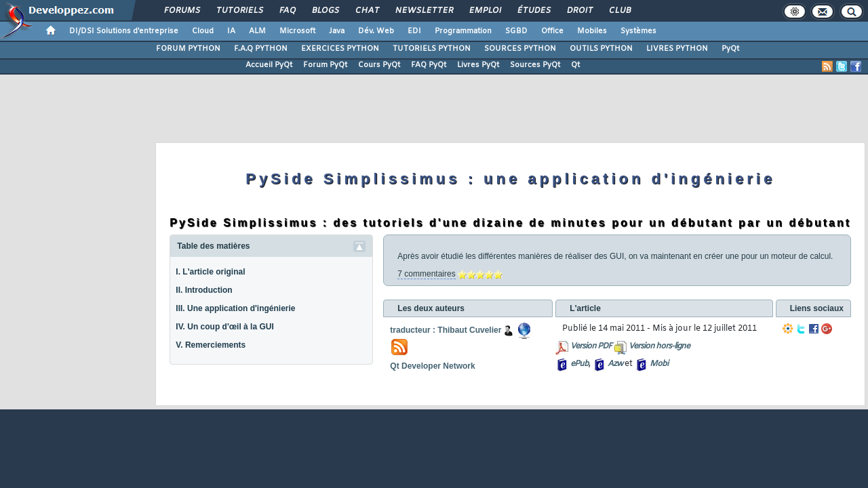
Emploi (485, 11)
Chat (367, 11)
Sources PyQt (535, 65)
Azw (615, 364)
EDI (414, 31)
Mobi (659, 364)
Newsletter (423, 11)
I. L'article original (210, 272)
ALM (257, 31)
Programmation (463, 31)
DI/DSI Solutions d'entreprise (124, 31)
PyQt (730, 49)
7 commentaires (426, 274)
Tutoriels (239, 11)
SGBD (516, 31)
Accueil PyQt (269, 65)
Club (619, 11)
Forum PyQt (325, 65)
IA (231, 31)
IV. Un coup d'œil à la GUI (224, 327)
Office (552, 31)
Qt (575, 65)
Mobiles (592, 31)
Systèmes (638, 31)
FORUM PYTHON (188, 49)
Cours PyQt (379, 65)
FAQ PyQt (429, 65)
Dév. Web (376, 31)
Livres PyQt (478, 65)
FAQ (287, 11)
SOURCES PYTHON (520, 49)
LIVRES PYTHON (677, 49)
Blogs (325, 11)
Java (337, 31)
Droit (579, 11)
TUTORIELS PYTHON (432, 49)
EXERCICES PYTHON (340, 49)
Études (533, 11)
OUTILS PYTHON (601, 49)
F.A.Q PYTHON (261, 49)
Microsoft (297, 31)
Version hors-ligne (659, 346)
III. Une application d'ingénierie (235, 308)
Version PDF (591, 346)
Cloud (203, 31)
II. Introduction (204, 290)
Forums (181, 11)
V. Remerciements (211, 345)
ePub (579, 364)
